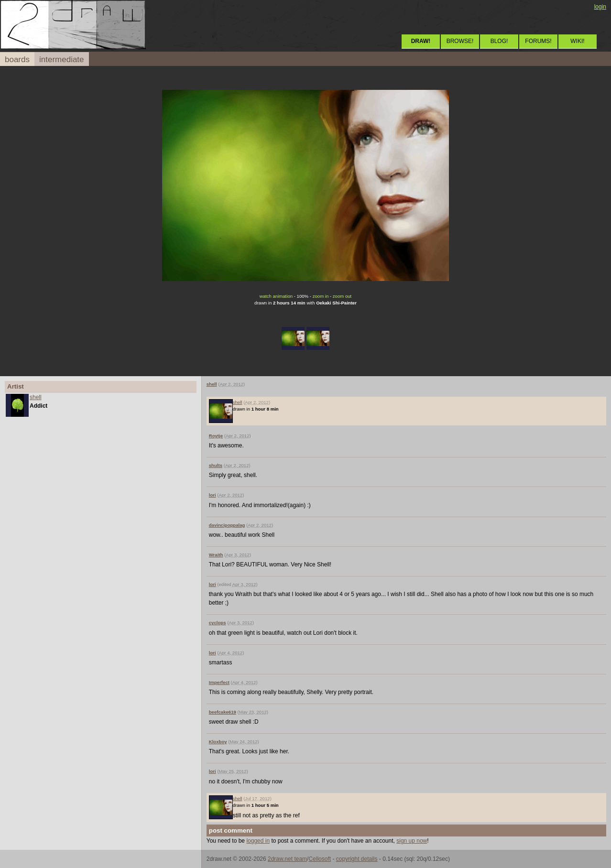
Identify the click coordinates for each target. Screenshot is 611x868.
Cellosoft (320, 859)
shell (36, 397)
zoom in (321, 296)
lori (213, 495)
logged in (258, 841)
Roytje (216, 436)
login (600, 7)
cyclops (218, 623)
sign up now (412, 841)
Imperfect (219, 682)
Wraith (216, 555)
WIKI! (577, 41)
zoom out (342, 296)
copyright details (357, 859)
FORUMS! (538, 41)
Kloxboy (218, 742)
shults (216, 465)
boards (17, 60)
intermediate (62, 60)
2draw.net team (287, 859)
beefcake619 (223, 712)
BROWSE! (460, 41)
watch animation (276, 296)
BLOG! (499, 41)
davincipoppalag (227, 525)
